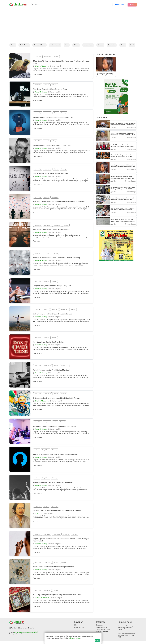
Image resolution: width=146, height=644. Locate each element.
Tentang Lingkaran (102, 635)
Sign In (132, 5)
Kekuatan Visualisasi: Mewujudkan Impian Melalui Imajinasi (60, 457)
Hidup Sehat (38, 86)
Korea (123, 45)
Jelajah (100, 45)
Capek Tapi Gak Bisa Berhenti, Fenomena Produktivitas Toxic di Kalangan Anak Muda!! (61, 542)
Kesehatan (112, 45)
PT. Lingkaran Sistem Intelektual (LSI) (26, 635)
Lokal (132, 45)
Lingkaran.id (38, 57)
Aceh (13, 45)
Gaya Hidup (38, 114)
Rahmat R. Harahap (41, 94)
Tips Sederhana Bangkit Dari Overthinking (52, 345)
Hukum (76, 45)
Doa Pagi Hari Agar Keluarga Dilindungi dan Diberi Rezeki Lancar (61, 598)
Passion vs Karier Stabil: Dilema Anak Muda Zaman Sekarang (60, 260)
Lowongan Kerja (79, 630)
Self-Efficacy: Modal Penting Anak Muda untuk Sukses (57, 316)
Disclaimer (99, 628)
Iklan (76, 628)
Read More (37, 76)
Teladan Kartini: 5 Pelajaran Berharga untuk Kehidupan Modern (61, 513)
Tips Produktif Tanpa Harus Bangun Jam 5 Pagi (54, 175)
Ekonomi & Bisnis (39, 45)
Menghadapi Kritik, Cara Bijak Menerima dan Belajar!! (57, 485)
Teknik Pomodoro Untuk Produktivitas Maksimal (55, 373)
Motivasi (58, 57)
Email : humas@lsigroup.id (126, 636)
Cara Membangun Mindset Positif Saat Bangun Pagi (56, 119)
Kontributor (119, 5)
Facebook (13, 631)
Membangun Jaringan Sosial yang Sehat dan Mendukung (59, 429)
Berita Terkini (24, 45)
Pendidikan (57, 198)
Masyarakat (49, 57)
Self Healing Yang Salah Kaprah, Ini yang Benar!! (54, 232)
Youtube (31, 631)
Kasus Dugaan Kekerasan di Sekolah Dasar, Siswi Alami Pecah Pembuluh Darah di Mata (106, 74)
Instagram (22, 631)
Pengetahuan (60, 227)
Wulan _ (37, 516)
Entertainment (55, 45)
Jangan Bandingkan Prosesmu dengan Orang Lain (55, 288)
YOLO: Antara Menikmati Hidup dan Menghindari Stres (57, 570)
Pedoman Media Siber (103, 633)
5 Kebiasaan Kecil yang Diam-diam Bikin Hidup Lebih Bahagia (60, 401)
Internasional (88, 45)
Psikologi (56, 86)
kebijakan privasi (74, 638)
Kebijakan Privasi (101, 630)
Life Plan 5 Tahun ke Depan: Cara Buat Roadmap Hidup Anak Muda (60, 204)
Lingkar (20, 5)
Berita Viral (38, 536)
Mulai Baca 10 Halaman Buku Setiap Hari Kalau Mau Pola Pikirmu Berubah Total (58, 63)
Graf (67, 45)
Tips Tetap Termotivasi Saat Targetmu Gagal (53, 91)
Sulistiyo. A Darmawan (42, 67)
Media (57, 424)
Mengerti (97, 640)
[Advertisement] (73, 26)
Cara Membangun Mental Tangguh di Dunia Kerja (55, 147)
